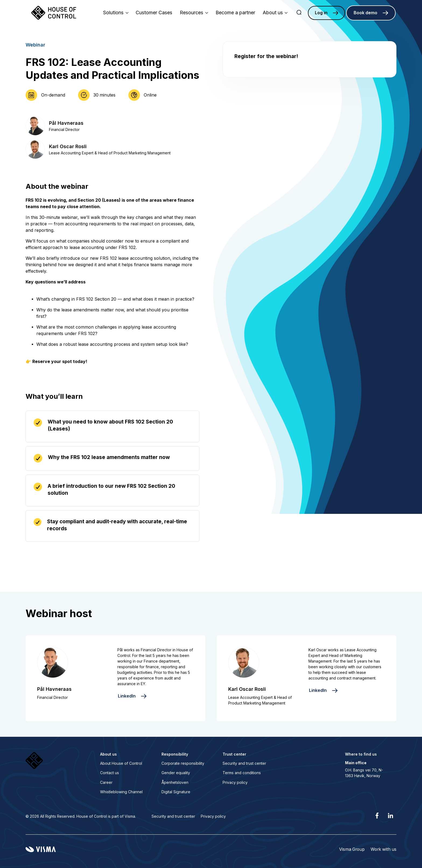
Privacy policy (235, 782)
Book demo (365, 13)
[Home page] (54, 13)
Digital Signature (176, 792)
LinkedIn (127, 696)
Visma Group (352, 849)
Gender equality (176, 773)
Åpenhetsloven (175, 782)
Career (106, 782)
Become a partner (235, 13)
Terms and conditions (242, 773)
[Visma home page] (41, 849)
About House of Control (121, 763)
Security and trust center (244, 763)
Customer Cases (154, 13)
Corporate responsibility (183, 763)
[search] (299, 13)
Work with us (384, 849)
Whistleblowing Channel (121, 792)
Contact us (110, 773)
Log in (321, 13)
